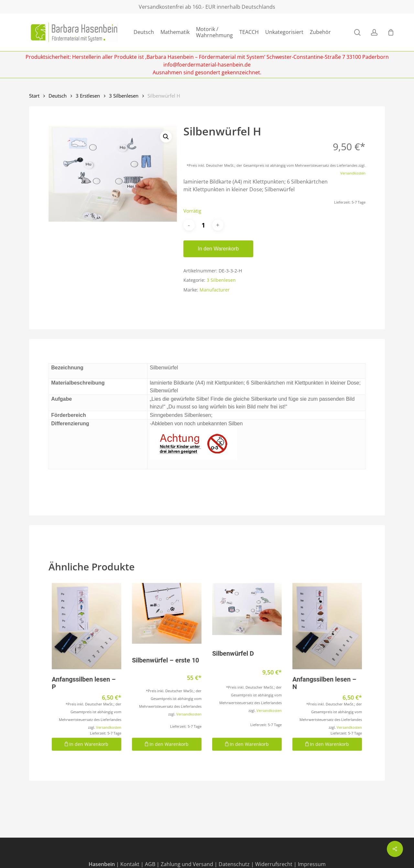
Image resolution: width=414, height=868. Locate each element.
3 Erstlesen (88, 96)
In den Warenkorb (218, 249)
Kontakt (130, 864)
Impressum (312, 864)
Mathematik (175, 32)
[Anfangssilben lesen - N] (327, 626)
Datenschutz (234, 864)
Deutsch (144, 32)
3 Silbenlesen (124, 96)
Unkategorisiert (284, 32)
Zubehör (320, 32)
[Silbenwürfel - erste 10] (167, 614)
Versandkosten (353, 173)
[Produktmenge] (203, 225)
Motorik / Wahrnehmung (214, 32)
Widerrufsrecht (274, 864)
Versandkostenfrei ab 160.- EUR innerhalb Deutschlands (207, 7)
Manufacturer (215, 290)
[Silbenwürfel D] (247, 609)
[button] (166, 137)
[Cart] (391, 32)
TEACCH (249, 32)
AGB (150, 864)
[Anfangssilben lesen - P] (87, 626)
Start (34, 96)
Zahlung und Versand (187, 864)
